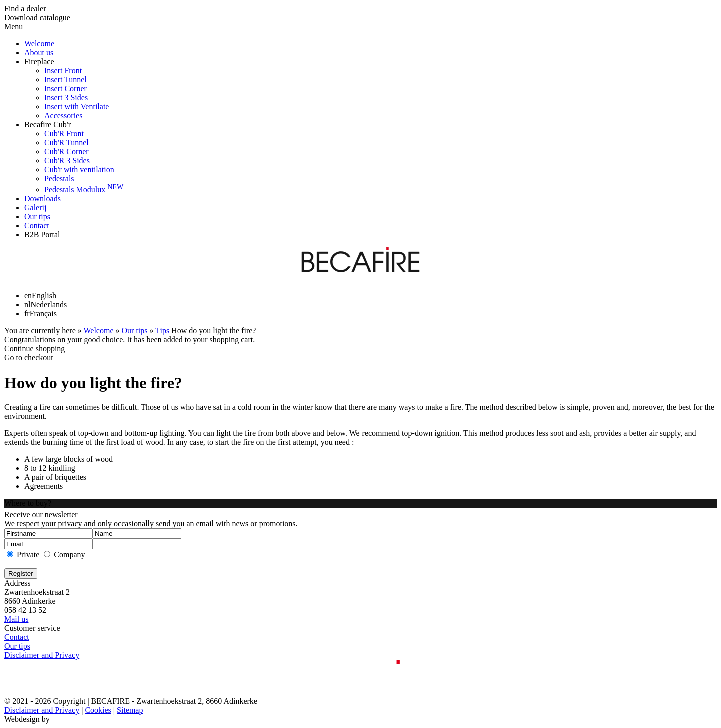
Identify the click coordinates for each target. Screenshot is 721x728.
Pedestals (59, 178)
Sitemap (130, 710)
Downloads (42, 199)
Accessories (63, 115)
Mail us (16, 619)
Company (69, 555)
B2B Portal (42, 235)
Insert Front (63, 70)
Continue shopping (34, 349)
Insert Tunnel (65, 79)
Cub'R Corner (66, 151)
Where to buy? (28, 503)
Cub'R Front (64, 133)
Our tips (37, 217)
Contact (37, 226)
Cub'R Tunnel (66, 142)
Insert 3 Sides (66, 97)
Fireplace (39, 61)
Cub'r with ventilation (79, 169)
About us (39, 52)
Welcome (39, 43)
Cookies (98, 710)
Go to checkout (29, 358)
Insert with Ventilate (76, 106)
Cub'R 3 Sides (67, 160)
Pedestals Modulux (84, 190)
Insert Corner (65, 88)
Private (28, 555)
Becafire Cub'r (47, 124)
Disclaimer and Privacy (42, 655)
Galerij (35, 208)
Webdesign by (27, 719)
